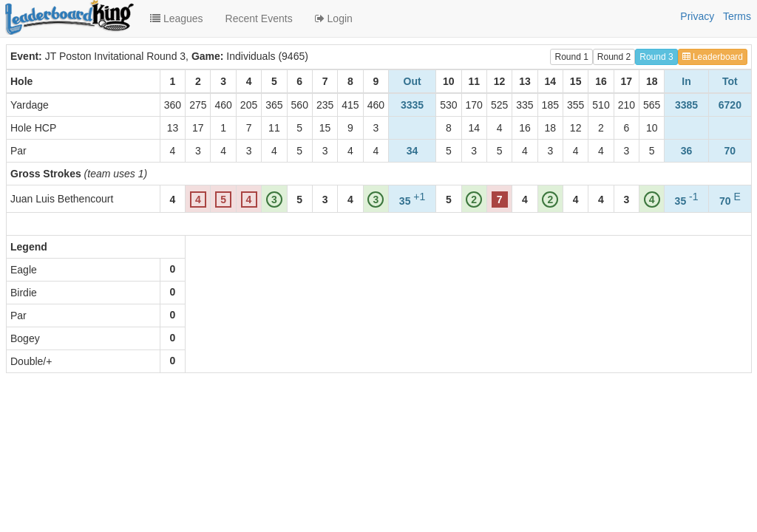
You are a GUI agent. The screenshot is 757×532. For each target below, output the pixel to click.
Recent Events (259, 18)
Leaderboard (713, 57)
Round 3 (656, 57)
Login (334, 18)
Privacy (697, 16)
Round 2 (614, 57)
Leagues (177, 18)
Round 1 (571, 57)
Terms (737, 16)
